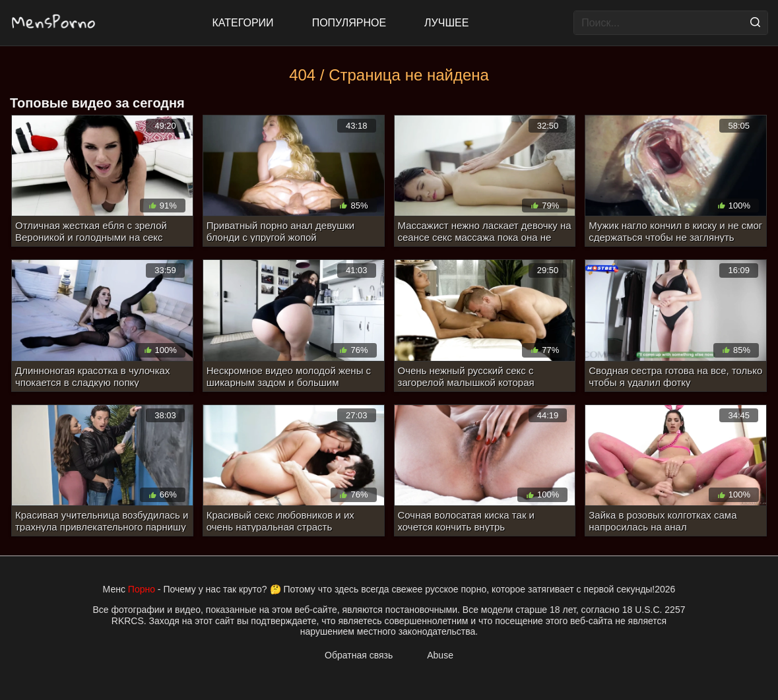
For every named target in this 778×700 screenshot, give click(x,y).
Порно (142, 589)
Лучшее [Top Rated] (446, 23)
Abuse (440, 655)
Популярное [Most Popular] (349, 23)
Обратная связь (359, 655)
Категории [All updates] (243, 23)
